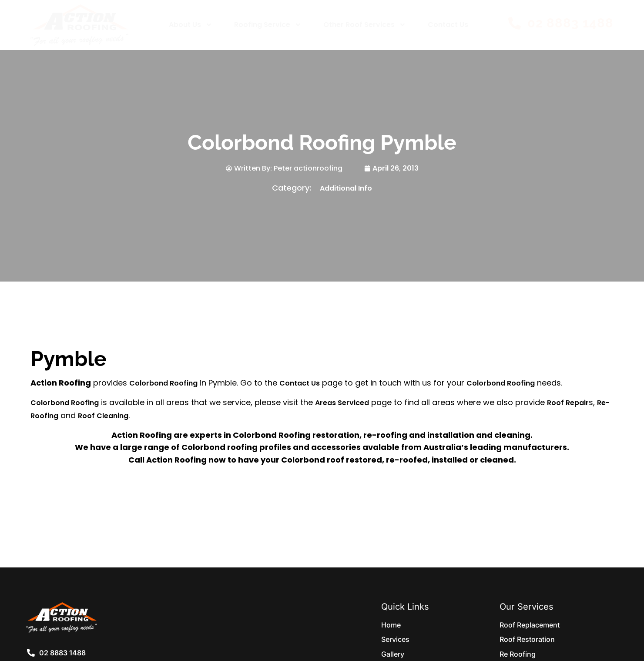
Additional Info (346, 188)
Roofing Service (268, 25)
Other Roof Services (365, 25)
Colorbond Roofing (163, 383)
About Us (191, 25)
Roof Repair (568, 403)
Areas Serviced (342, 403)
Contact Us (448, 25)
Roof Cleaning (103, 416)
